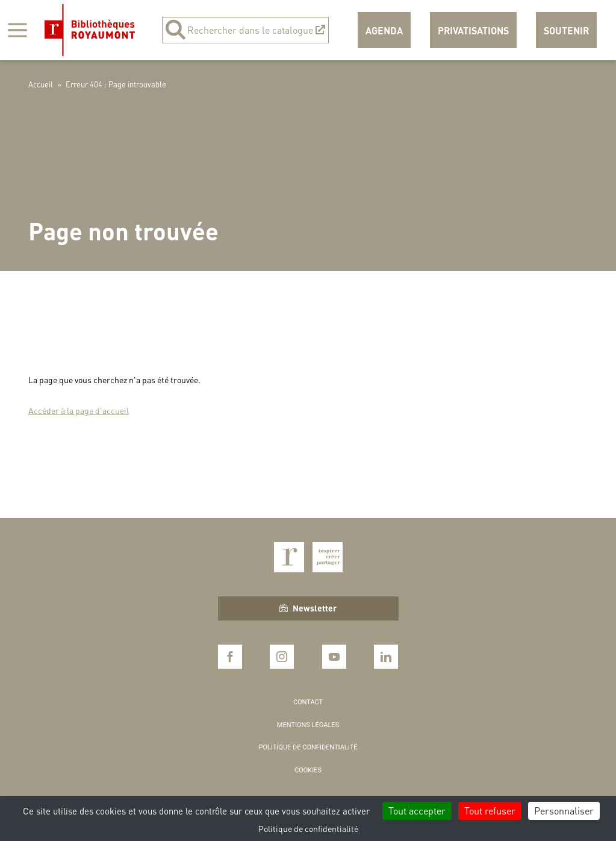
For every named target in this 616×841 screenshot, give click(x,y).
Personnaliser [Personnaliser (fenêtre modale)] (564, 811)
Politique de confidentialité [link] (308, 828)
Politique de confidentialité (308, 747)
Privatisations (473, 30)
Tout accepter (417, 811)
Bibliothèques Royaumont (90, 30)
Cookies (308, 770)
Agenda (384, 30)
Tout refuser (490, 811)
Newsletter (308, 608)
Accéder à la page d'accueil (79, 410)
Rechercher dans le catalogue (245, 30)
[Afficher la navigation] (17, 30)
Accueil (41, 84)
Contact (308, 702)
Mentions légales (308, 725)
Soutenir (566, 30)
